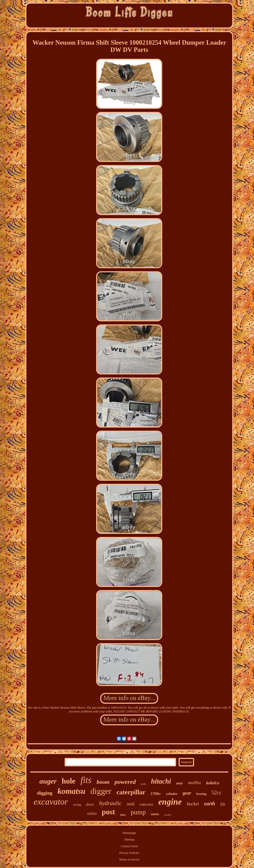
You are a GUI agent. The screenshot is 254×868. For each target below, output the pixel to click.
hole (69, 781)
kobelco (213, 783)
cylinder (172, 794)
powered (125, 782)
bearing (201, 794)
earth (210, 804)
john (123, 815)
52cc (217, 793)
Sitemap (129, 840)
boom (103, 782)
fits (86, 780)
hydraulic (110, 803)
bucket (193, 804)
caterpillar (131, 792)
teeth (143, 784)
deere (90, 804)
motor (155, 814)
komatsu (71, 791)
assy (180, 783)
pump (138, 812)
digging (45, 793)
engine (170, 802)
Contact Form (129, 846)
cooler (168, 815)
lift (223, 804)
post (108, 812)
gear (187, 793)
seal (131, 804)
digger (101, 791)
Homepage (129, 833)
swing (77, 804)
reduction (146, 804)
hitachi (161, 781)
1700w (156, 794)
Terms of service (129, 860)
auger (48, 781)
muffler (195, 783)
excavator (51, 802)
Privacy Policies (129, 853)
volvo (92, 813)
